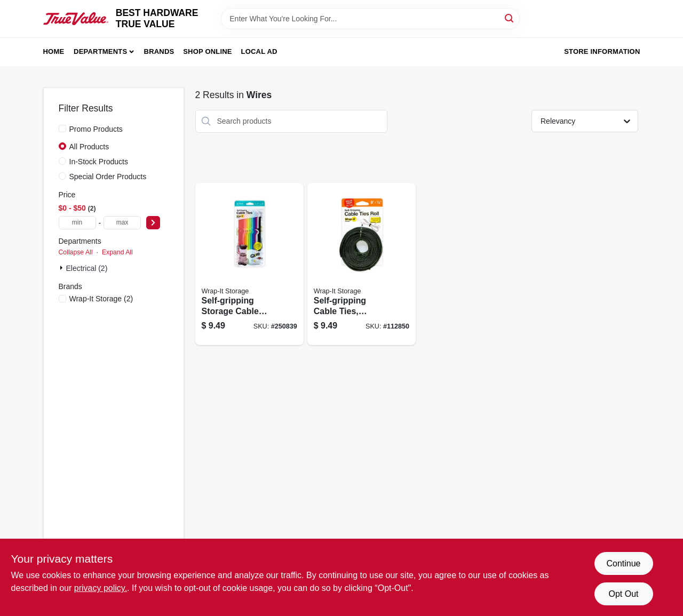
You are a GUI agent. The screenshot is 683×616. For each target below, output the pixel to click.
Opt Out (623, 594)
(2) (101, 299)
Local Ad (259, 51)
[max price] (122, 223)
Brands (159, 51)
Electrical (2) (87, 268)
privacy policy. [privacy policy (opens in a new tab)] (101, 588)
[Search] (510, 18)
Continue (623, 563)
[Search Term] (370, 19)
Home (54, 51)
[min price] (77, 223)
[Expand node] (62, 268)
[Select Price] (153, 223)
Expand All (117, 252)
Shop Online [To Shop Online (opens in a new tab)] (208, 51)
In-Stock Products (99, 162)
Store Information (602, 51)
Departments (100, 51)
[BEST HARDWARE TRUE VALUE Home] (76, 19)
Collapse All (76, 252)
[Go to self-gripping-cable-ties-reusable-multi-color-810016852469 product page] (362, 264)
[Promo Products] (62, 129)
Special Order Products (108, 177)
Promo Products (96, 129)
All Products (89, 147)
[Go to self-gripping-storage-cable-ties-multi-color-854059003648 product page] (249, 264)
